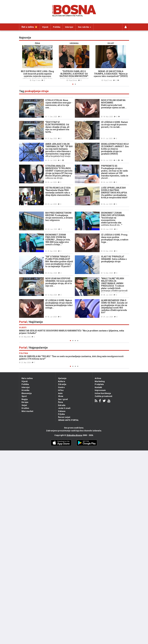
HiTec (61, 390)
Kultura (62, 381)
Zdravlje (62, 384)
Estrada (62, 405)
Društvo (25, 408)
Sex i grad (63, 399)
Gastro (61, 387)
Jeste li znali (64, 408)
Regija (25, 399)
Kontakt (98, 387)
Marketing (100, 381)
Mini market (27, 411)
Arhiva (98, 378)
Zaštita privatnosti (103, 396)
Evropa (25, 402)
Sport (24, 396)
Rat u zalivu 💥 (29, 27)
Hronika (25, 390)
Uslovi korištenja (103, 393)
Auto (60, 393)
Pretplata (99, 384)
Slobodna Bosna (74, 435)
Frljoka (61, 414)
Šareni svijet (64, 417)
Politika (57, 27)
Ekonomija (27, 393)
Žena (60, 402)
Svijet (24, 405)
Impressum (100, 390)
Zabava (62, 411)
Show (61, 396)
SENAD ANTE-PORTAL (68, 420)
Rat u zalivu (27, 378)
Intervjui (69, 27)
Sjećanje (62, 378)
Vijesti (45, 27)
